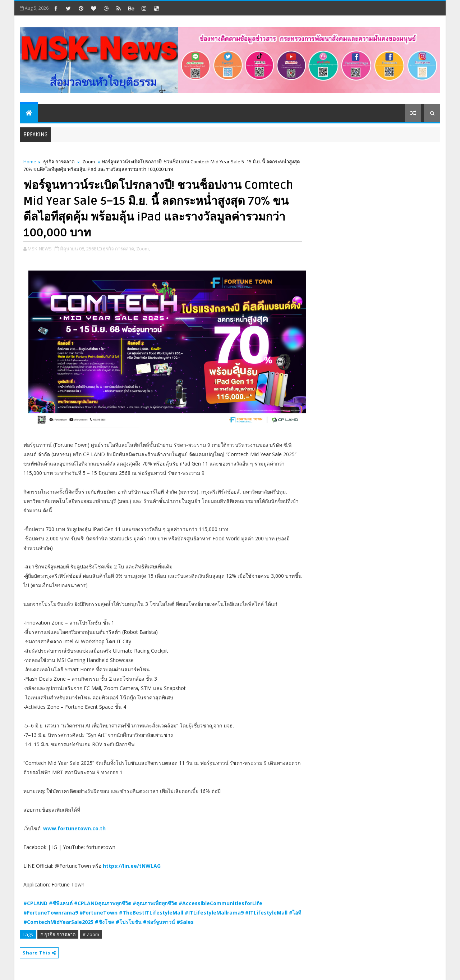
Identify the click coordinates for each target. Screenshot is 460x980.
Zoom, (143, 249)
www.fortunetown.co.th (74, 828)
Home (30, 162)
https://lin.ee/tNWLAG (132, 866)
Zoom (89, 162)
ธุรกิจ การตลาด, (119, 249)
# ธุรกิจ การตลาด (58, 934)
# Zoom (91, 934)
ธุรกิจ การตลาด (59, 162)
